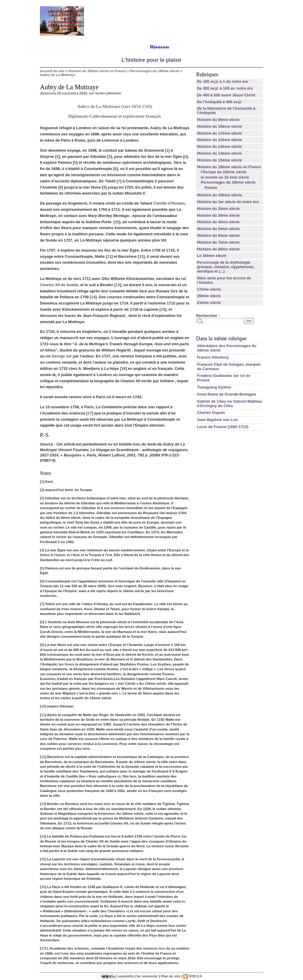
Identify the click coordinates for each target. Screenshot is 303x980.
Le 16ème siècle (211, 256)
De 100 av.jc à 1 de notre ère (222, 81)
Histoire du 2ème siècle (218, 209)
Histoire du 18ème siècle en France (97, 71)
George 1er (62, 356)
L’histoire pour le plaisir (151, 60)
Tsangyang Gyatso (214, 387)
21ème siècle (209, 303)
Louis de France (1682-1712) (223, 427)
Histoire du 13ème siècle (219, 146)
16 (123, 368)
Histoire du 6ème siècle (218, 235)
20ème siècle (209, 296)
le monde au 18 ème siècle (225, 177)
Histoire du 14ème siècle (219, 153)
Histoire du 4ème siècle (218, 222)
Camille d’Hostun (169, 203)
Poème (211, 188)
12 (141, 256)
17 (90, 413)
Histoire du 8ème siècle (218, 249)
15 (163, 309)
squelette (126, 976)
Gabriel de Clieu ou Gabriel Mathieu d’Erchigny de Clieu (229, 404)
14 (93, 297)
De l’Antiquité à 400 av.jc (219, 102)
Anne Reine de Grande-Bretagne (226, 394)
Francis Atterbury (213, 357)
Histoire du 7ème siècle (218, 242)
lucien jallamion (108, 93)
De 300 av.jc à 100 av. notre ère (225, 88)
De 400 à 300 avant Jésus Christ (226, 95)
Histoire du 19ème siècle (219, 195)
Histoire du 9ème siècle (218, 120)
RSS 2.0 (192, 976)
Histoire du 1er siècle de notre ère (228, 202)
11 (109, 256)
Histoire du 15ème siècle (219, 160)
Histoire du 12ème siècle (219, 140)
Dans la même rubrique (221, 338)
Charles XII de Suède (59, 285)
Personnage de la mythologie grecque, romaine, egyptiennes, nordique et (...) (226, 267)
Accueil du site (52, 71)
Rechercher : (208, 316)
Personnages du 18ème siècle (154, 71)
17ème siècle (209, 289)
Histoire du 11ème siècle (219, 133)
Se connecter (147, 976)
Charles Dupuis (211, 413)
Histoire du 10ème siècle (219, 126)
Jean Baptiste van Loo (217, 420)
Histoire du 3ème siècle (218, 215)
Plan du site (171, 976)
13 (118, 285)
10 (117, 222)
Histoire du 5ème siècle (218, 229)
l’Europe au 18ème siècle (224, 172)
